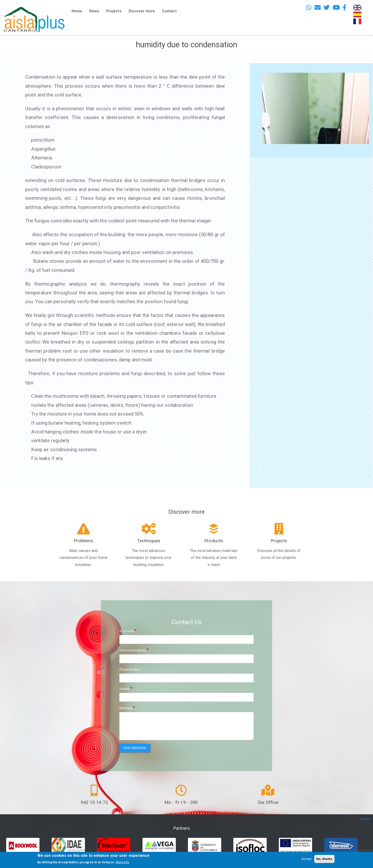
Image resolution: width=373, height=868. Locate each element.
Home (77, 11)
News (94, 11)
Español (359, 14)
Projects (114, 11)
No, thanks (324, 859)
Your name (127, 631)
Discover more (142, 11)
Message (126, 708)
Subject (125, 689)
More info (123, 862)
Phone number (129, 669)
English (358, 7)
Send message (135, 748)
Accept (307, 859)
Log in (365, 819)
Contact (169, 11)
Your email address (133, 650)
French (358, 21)
